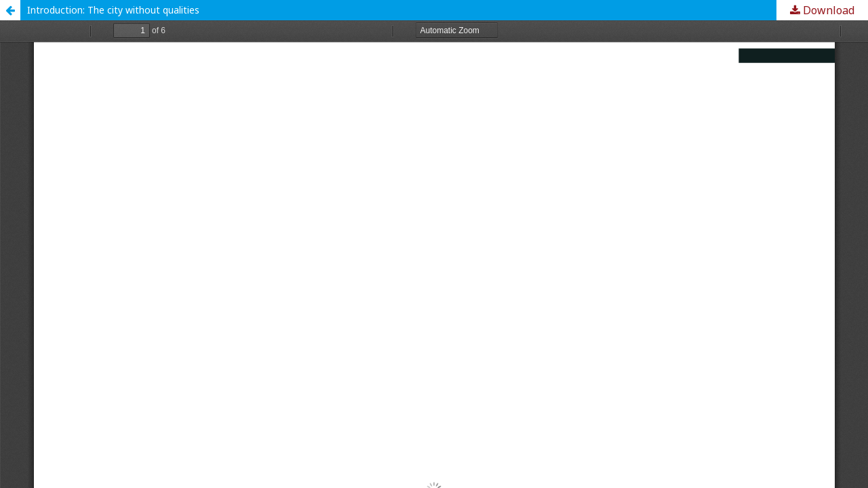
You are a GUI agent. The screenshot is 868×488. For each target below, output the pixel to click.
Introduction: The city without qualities (113, 10)
